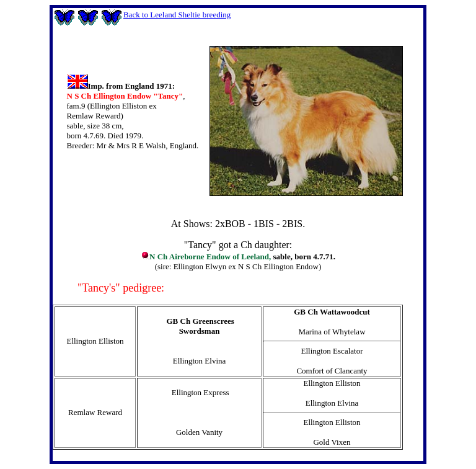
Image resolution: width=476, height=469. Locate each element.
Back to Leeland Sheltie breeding (177, 15)
